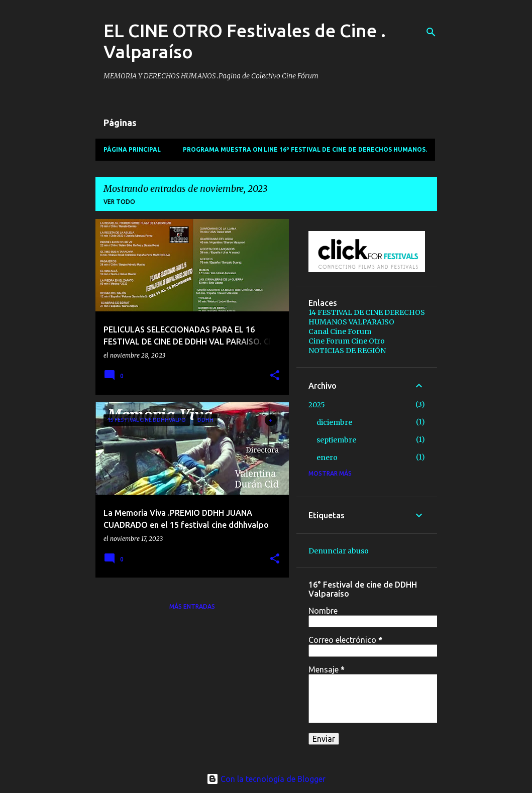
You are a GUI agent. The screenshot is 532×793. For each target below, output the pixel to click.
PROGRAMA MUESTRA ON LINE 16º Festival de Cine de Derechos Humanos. (305, 149)
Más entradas (192, 606)
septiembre (336, 440)
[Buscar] (431, 32)
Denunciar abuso (339, 551)
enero (327, 458)
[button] (275, 376)
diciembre (334, 422)
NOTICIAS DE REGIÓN (347, 351)
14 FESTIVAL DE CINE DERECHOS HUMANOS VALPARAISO (367, 317)
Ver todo (119, 202)
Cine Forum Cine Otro (347, 341)
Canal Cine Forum (340, 331)
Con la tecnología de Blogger (266, 779)
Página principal (132, 149)
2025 (317, 405)
